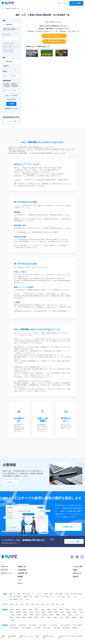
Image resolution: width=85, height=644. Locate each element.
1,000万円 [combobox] (6, 76)
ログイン (65, 3)
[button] (10, 29)
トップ (2, 8)
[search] (60, 3)
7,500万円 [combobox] (16, 90)
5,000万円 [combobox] (16, 76)
